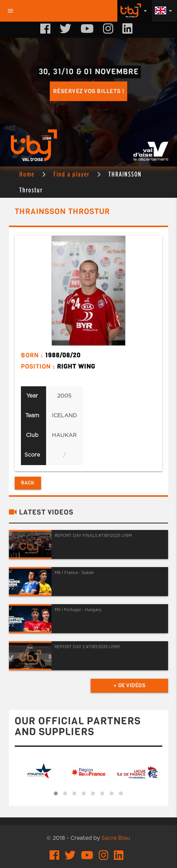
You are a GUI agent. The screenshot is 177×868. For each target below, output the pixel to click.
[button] (56, 793)
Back (28, 483)
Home (27, 174)
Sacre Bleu (116, 838)
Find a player (71, 174)
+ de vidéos (130, 685)
